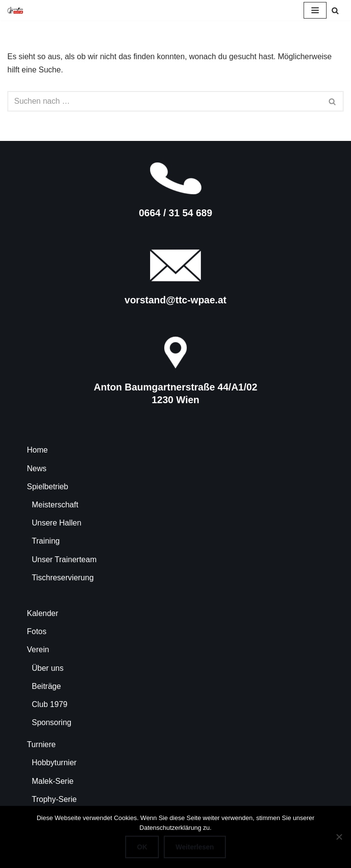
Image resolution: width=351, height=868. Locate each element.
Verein (38, 650)
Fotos (37, 631)
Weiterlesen (195, 847)
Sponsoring (52, 722)
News (37, 468)
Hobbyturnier (54, 763)
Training (46, 541)
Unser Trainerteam (64, 560)
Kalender (43, 613)
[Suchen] (335, 11)
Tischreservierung (63, 578)
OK (142, 847)
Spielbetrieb (48, 487)
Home (37, 450)
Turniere (41, 744)
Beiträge (46, 686)
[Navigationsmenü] (315, 10)
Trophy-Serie (54, 799)
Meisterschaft (55, 505)
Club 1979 (50, 704)
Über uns (48, 668)
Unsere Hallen (56, 523)
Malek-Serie (53, 781)
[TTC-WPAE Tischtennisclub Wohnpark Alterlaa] (15, 10)
